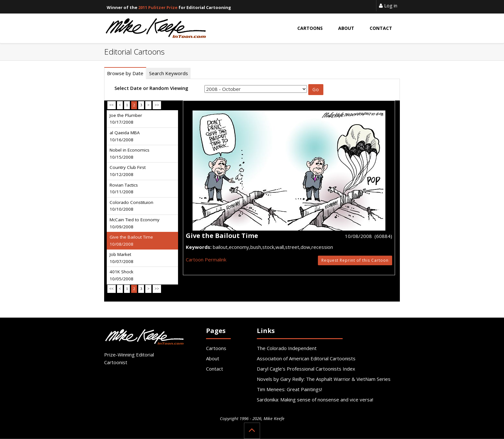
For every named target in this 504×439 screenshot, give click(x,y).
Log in (388, 5)
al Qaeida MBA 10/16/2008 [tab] (125, 136)
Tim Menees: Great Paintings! (289, 389)
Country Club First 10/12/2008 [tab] (128, 171)
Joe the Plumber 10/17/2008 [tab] (126, 119)
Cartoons (216, 348)
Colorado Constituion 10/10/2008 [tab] (131, 206)
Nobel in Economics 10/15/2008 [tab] (130, 154)
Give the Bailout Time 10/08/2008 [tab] (131, 241)
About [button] (346, 28)
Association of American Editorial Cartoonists (306, 358)
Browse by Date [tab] (125, 73)
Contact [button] (381, 28)
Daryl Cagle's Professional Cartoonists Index (306, 369)
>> (157, 105)
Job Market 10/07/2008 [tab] (122, 258)
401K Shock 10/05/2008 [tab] (122, 275)
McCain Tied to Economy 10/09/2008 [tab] (135, 223)
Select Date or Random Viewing (151, 88)
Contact (215, 369)
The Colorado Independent (287, 348)
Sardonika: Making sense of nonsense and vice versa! (315, 399)
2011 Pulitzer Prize (158, 7)
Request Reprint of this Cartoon (355, 260)
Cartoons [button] (310, 28)
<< (112, 105)
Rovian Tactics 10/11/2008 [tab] (124, 189)
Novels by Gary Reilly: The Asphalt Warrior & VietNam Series (324, 379)
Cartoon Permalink (206, 259)
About (213, 358)
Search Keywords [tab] (169, 73)
